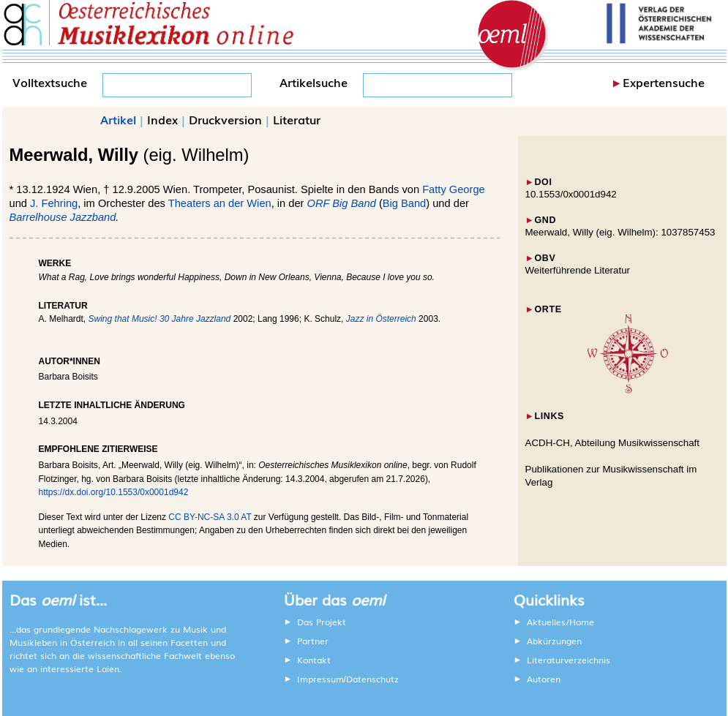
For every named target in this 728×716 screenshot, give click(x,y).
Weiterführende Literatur (578, 270)
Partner (313, 641)
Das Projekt (322, 622)
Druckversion (225, 119)
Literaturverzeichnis (568, 660)
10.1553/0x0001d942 (571, 194)
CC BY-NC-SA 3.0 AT (210, 517)
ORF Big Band (342, 203)
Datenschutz (372, 679)
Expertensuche (664, 82)
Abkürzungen (554, 641)
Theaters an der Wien (220, 203)
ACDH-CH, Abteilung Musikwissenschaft (613, 443)
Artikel (118, 119)
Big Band (404, 203)
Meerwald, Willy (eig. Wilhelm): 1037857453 (620, 232)
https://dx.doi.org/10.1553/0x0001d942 (114, 492)
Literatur (297, 119)
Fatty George (454, 189)
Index (162, 119)
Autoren (544, 679)
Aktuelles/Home (560, 622)
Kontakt (314, 660)
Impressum (320, 679)
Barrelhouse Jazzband (63, 217)
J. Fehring (54, 203)
